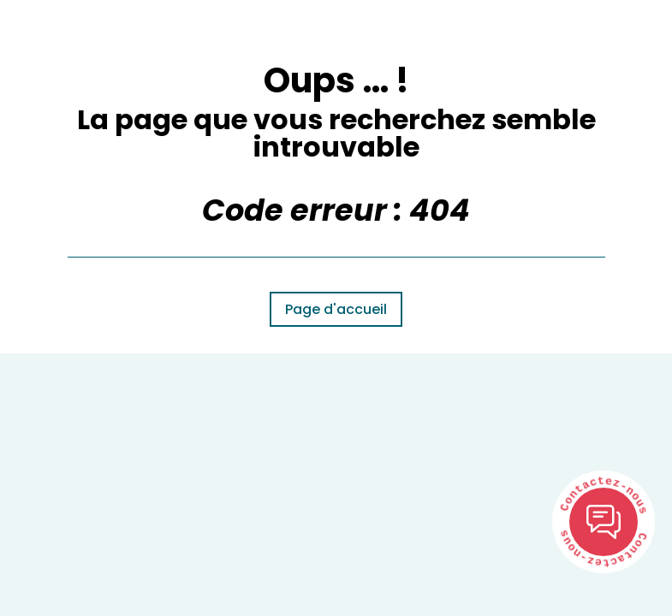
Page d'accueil (336, 309)
